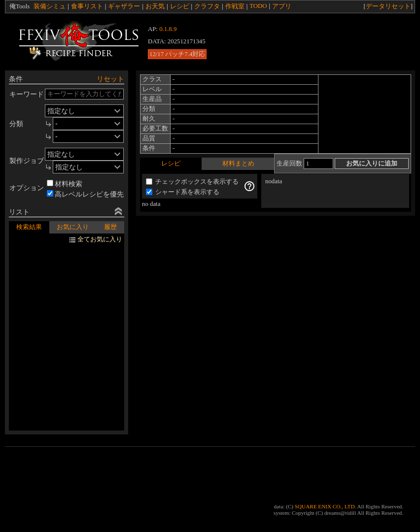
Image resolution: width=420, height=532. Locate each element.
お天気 (155, 6)
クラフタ (207, 6)
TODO (258, 6)
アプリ (282, 6)
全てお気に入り (100, 239)
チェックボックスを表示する (192, 182)
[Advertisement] (308, 41)
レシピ (180, 6)
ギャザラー (124, 6)
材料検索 (65, 184)
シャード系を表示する (183, 192)
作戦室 (235, 6)
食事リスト (87, 6)
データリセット (388, 6)
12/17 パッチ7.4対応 (177, 54)
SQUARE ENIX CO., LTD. (326, 506)
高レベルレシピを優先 (85, 194)
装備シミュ (50, 6)
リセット (110, 79)
